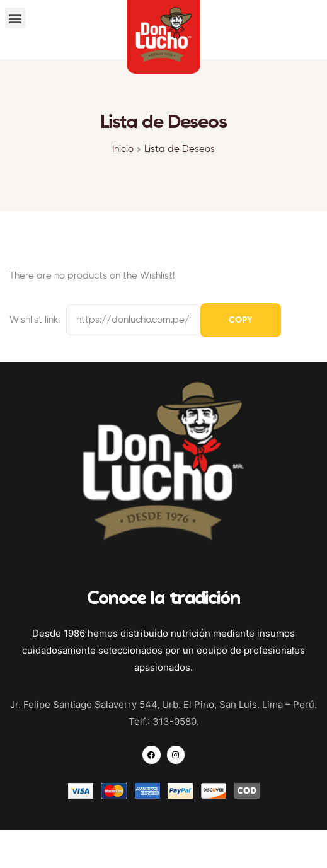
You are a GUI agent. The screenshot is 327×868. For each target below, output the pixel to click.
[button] (15, 18)
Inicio (123, 149)
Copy (241, 320)
